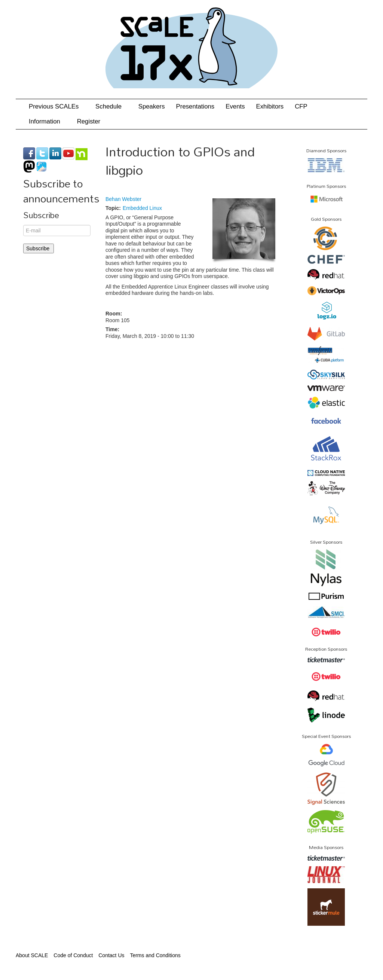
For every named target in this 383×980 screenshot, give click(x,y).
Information (47, 121)
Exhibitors (270, 106)
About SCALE (32, 955)
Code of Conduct (73, 955)
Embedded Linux (142, 208)
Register (89, 121)
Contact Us (111, 955)
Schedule (111, 106)
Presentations (195, 106)
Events (235, 106)
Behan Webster (123, 199)
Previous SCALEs (56, 106)
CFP (301, 106)
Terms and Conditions (155, 955)
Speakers (152, 106)
